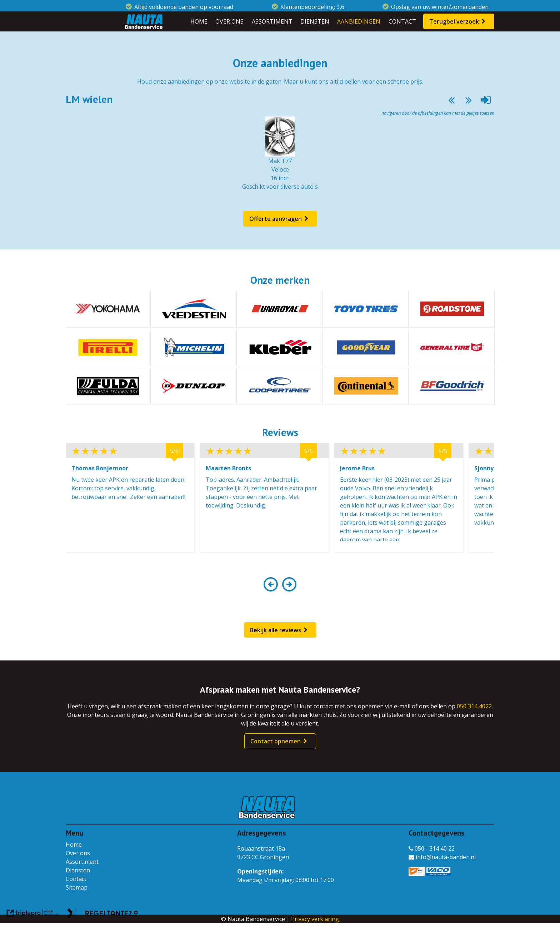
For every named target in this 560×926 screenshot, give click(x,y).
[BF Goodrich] (452, 386)
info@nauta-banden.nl (442, 857)
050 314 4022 (474, 706)
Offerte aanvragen (276, 219)
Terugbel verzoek (454, 21)
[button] (271, 588)
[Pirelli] (108, 347)
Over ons (78, 853)
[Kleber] (280, 347)
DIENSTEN (315, 21)
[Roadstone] (452, 309)
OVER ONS (229, 21)
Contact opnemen (276, 741)
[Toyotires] (366, 309)
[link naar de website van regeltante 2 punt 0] (102, 914)
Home (74, 845)
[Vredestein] (194, 309)
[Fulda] (108, 386)
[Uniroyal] (280, 309)
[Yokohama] (108, 309)
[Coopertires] (280, 386)
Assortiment (82, 862)
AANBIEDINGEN (359, 21)
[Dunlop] (194, 386)
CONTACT (402, 21)
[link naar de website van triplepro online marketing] (33, 914)
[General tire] (452, 347)
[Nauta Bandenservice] (144, 21)
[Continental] (366, 386)
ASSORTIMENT (272, 21)
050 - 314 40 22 (432, 848)
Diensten (78, 870)
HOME (199, 21)
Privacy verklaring (315, 919)
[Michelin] (194, 347)
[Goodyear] (366, 347)
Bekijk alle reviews (276, 630)
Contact (76, 879)
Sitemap (77, 887)
